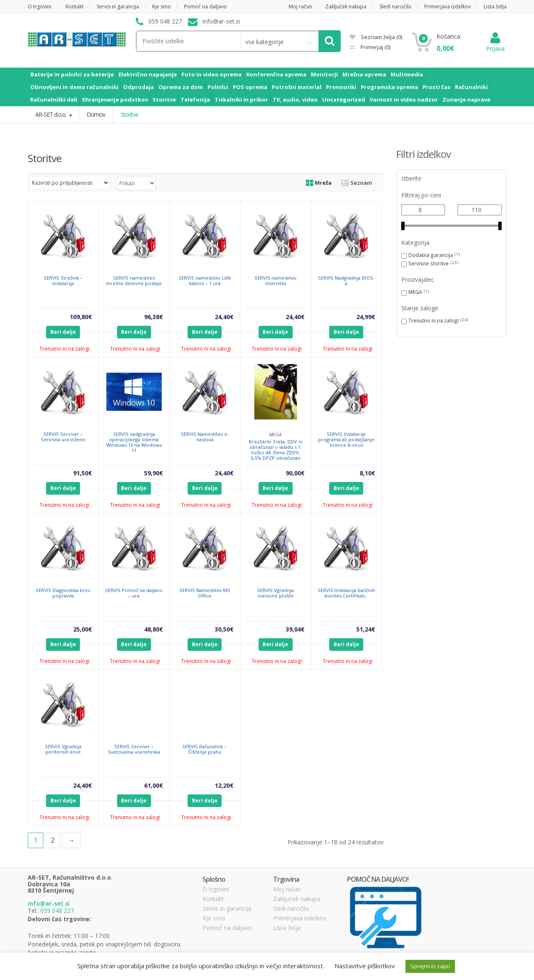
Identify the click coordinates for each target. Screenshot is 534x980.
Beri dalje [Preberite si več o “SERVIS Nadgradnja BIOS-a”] (346, 332)
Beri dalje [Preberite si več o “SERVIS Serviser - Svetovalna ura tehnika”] (134, 801)
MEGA (415, 292)
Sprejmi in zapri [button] (430, 966)
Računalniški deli (54, 100)
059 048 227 (57, 911)
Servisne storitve (429, 263)
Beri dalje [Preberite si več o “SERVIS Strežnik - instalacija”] (63, 332)
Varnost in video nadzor (404, 100)
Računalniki (471, 87)
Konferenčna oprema (276, 74)
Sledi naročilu (395, 7)
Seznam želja (376, 37)
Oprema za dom (181, 87)
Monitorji (324, 74)
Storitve (164, 100)
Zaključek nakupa (346, 7)
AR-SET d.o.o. (51, 114)
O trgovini (39, 7)
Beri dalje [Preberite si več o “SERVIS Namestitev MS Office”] (205, 644)
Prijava (495, 44)
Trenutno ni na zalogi (434, 320)
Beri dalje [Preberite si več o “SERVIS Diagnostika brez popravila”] (63, 644)
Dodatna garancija (431, 255)
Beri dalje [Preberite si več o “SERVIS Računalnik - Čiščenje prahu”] (205, 801)
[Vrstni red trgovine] (70, 183)
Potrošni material (297, 87)
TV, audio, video (295, 100)
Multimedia (407, 74)
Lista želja (495, 7)
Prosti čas (437, 87)
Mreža (319, 183)
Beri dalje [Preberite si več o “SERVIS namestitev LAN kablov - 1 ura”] (205, 332)
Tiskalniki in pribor (241, 100)
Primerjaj (375, 47)
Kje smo (162, 7)
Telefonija (195, 100)
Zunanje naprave (466, 100)
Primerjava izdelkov (448, 7)
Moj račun (300, 7)
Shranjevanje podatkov (115, 100)
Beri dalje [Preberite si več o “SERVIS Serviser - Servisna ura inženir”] (63, 488)
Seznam (356, 183)
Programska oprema (389, 87)
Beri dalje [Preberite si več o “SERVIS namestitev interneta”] (275, 332)
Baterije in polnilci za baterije (72, 74)
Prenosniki (341, 87)
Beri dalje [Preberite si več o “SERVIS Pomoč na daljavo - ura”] (134, 644)
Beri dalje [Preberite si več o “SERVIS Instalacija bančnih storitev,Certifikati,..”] (346, 644)
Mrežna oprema (364, 74)
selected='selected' (137, 183)
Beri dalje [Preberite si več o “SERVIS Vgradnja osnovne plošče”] (275, 644)
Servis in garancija (118, 7)
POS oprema (250, 87)
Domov (96, 114)
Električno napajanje (148, 74)
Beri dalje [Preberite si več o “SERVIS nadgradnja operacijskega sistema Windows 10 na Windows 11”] (134, 488)
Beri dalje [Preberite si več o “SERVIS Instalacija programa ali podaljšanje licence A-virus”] (346, 488)
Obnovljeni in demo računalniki (74, 87)
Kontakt (75, 7)
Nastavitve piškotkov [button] (365, 966)
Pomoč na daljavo (205, 7)
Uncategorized (344, 100)
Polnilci (218, 87)
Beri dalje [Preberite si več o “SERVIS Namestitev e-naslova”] (205, 488)
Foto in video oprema (212, 74)
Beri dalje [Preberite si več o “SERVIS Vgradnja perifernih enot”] (63, 801)
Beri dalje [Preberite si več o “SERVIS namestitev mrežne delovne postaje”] (134, 332)
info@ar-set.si (49, 903)
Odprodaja (138, 87)
